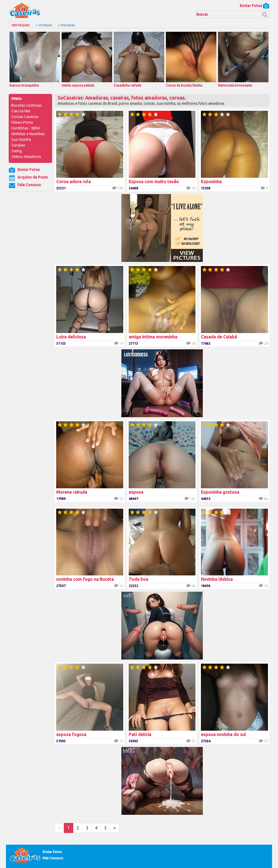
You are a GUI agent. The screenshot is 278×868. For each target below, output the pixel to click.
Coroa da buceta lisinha (191, 59)
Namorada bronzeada (243, 59)
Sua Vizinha (21, 140)
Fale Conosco (25, 185)
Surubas (18, 145)
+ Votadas (44, 25)
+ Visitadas (66, 25)
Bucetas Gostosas (27, 105)
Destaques (21, 25)
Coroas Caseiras (25, 117)
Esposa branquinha (35, 59)
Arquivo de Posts (28, 178)
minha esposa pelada (87, 59)
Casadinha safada (139, 59)
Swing (17, 151)
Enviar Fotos (255, 6)
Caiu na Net (21, 111)
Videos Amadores (26, 157)
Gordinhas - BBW (26, 128)
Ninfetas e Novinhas (28, 134)
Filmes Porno (22, 122)
